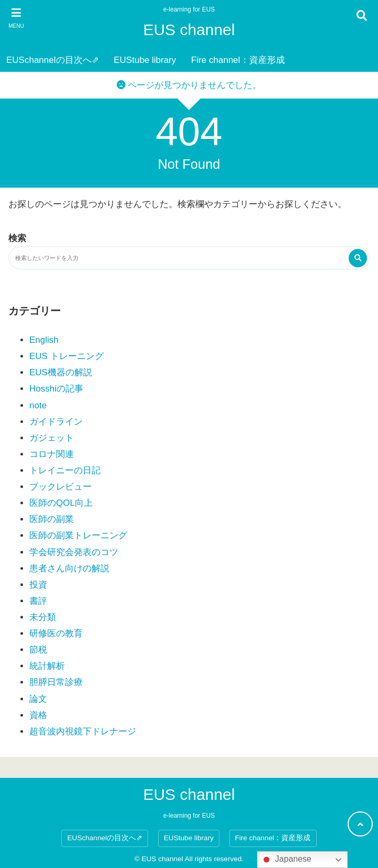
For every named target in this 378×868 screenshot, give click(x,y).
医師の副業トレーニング (78, 535)
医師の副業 (52, 519)
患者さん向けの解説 (69, 568)
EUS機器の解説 (61, 372)
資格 (38, 715)
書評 (38, 601)
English (44, 340)
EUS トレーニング (66, 356)
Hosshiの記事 (56, 389)
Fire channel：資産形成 (238, 60)
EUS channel (189, 30)
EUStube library (145, 60)
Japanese (286, 860)
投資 (38, 585)
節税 (38, 650)
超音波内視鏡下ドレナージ (83, 731)
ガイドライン (56, 422)
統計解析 (47, 666)
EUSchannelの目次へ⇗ (53, 60)
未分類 (43, 617)
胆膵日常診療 (56, 682)
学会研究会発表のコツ (74, 552)
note (38, 405)
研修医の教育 (56, 633)
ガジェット (52, 438)
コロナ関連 (52, 454)
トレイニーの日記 (65, 470)
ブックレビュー (60, 487)
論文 (38, 699)
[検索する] (358, 258)
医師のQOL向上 (61, 503)
